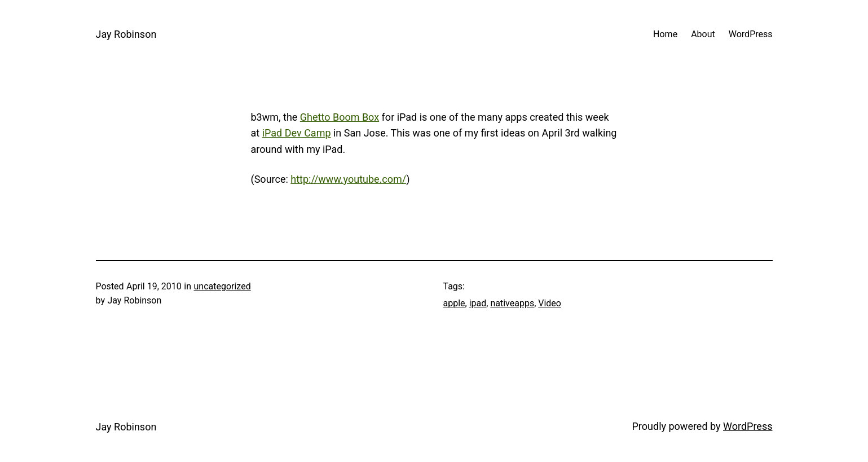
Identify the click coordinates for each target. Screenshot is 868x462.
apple (454, 303)
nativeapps (512, 303)
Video (550, 303)
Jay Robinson (126, 34)
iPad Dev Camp (297, 133)
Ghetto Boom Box (340, 117)
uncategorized (222, 286)
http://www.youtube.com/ (348, 179)
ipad (478, 303)
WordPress (748, 426)
